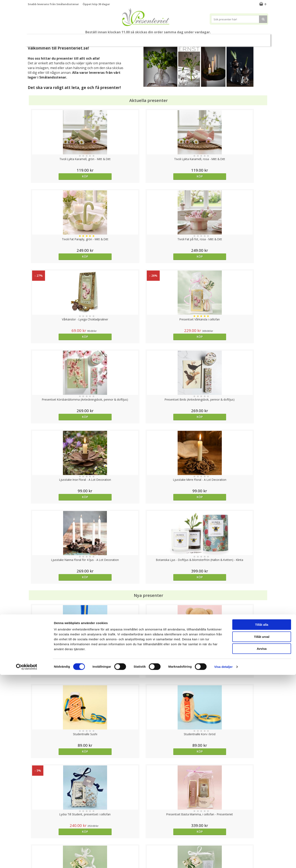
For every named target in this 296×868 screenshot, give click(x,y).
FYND (256, 39)
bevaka (178, 685)
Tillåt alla (262, 818)
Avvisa (262, 842)
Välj (118, 685)
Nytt (39, 39)
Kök (191, 39)
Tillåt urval (262, 830)
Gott (223, 39)
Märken (240, 39)
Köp (58, 176)
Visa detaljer (223, 860)
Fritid (206, 39)
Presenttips (154, 39)
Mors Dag (58, 39)
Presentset (129, 39)
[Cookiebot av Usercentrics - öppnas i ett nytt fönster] (27, 860)
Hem (175, 39)
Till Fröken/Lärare (84, 39)
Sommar (107, 39)
